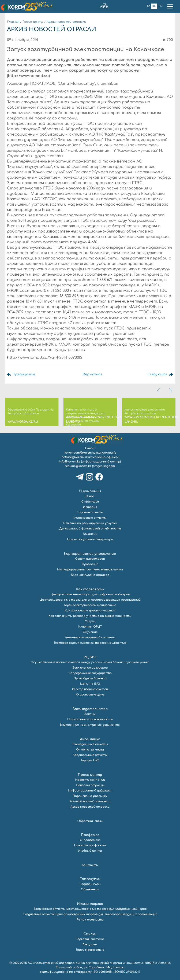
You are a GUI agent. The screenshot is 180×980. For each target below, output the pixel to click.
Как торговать (90, 589)
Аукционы (90, 944)
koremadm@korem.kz (80, 453)
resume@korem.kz (78, 466)
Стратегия (90, 502)
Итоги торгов (90, 904)
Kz (148, 6)
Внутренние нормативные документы (90, 725)
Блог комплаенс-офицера (90, 575)
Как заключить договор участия (90, 610)
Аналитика (90, 739)
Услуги (90, 621)
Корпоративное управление (90, 554)
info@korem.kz (69, 462)
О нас (90, 496)
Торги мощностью (90, 950)
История (90, 507)
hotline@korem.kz (74, 457)
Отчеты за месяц (90, 750)
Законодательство (90, 709)
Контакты (90, 865)
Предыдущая (24, 374)
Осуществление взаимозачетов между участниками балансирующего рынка (90, 662)
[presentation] (159, 391)
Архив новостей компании (90, 801)
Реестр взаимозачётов (90, 689)
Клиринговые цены (90, 695)
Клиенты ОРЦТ (90, 627)
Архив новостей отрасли (66, 22)
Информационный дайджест (90, 791)
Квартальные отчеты (90, 755)
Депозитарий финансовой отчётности (90, 529)
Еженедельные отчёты (90, 744)
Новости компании (90, 780)
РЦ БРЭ (90, 657)
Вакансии (90, 534)
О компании (90, 491)
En (160, 6)
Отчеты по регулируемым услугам (90, 523)
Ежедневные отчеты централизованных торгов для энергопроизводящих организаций (90, 914)
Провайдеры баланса (90, 678)
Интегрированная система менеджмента (90, 570)
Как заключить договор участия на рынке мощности (90, 616)
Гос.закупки (90, 879)
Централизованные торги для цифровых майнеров (90, 594)
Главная (13, 22)
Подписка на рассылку (90, 796)
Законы (90, 714)
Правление (90, 564)
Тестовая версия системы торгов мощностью (90, 643)
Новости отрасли (90, 785)
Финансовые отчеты (90, 518)
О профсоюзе (90, 840)
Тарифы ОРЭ (90, 760)
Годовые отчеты (90, 512)
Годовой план (90, 884)
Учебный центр (90, 851)
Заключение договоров (90, 668)
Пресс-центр (33, 22)
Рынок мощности (90, 920)
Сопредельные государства (90, 673)
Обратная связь (90, 821)
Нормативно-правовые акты (90, 719)
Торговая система (90, 939)
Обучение (90, 632)
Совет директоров (90, 559)
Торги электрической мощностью (90, 605)
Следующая (157, 374)
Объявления (90, 889)
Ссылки (90, 934)
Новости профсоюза (90, 845)
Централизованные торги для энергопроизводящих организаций (90, 600)
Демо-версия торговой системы (90, 637)
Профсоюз (90, 835)
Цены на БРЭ (90, 684)
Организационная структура (90, 539)
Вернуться (92, 374)
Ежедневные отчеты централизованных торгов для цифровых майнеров (90, 909)
